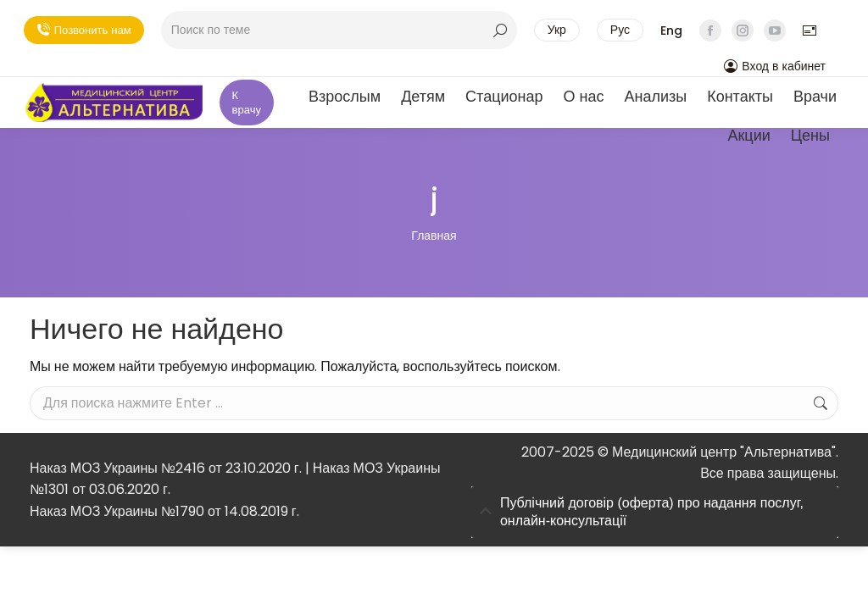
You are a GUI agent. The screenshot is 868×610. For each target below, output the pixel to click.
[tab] (655, 513)
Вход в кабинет (775, 66)
